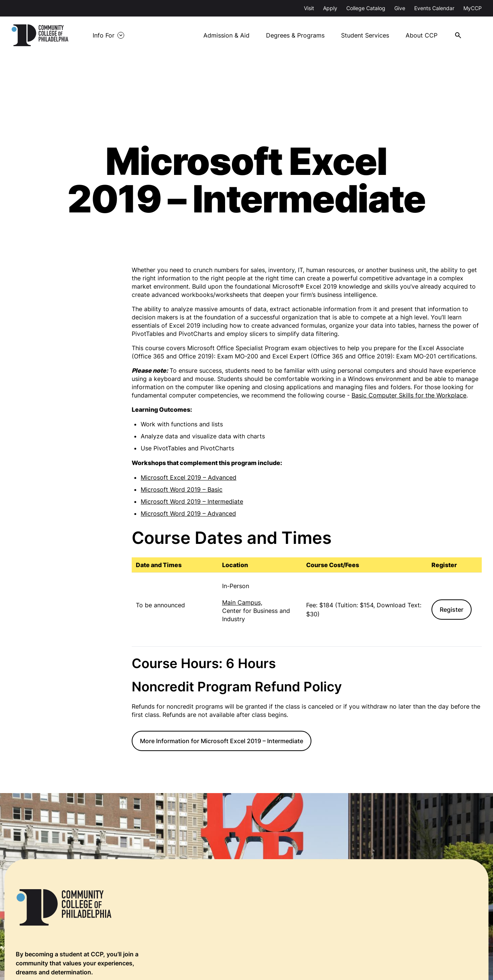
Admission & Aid (228, 35)
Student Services (367, 35)
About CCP (424, 35)
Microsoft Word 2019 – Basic (182, 489)
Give (400, 8)
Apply (330, 8)
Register (452, 610)
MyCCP (473, 8)
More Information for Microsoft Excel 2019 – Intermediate (222, 741)
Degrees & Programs (297, 35)
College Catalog (366, 8)
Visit (309, 8)
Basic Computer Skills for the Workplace (409, 395)
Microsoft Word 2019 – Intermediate (192, 501)
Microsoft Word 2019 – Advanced (188, 513)
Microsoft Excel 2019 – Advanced (189, 477)
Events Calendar (434, 8)
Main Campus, (242, 602)
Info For (106, 35)
